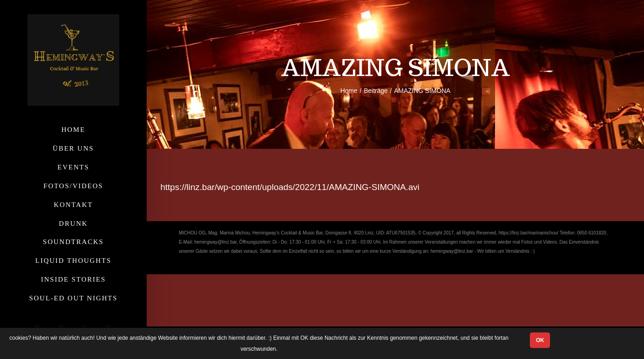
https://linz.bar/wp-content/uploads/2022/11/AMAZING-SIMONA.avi (290, 187)
